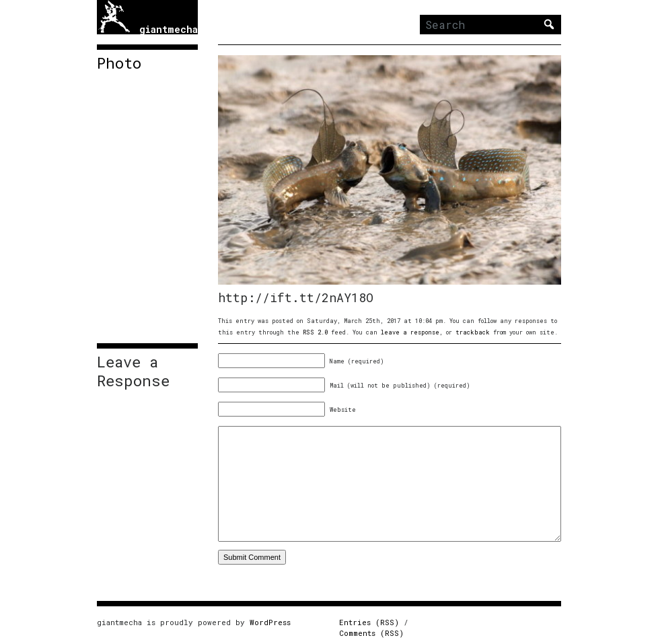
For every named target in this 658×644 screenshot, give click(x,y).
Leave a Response (133, 371)
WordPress (270, 622)
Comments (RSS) (371, 633)
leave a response (410, 332)
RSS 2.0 (315, 332)
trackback (473, 332)
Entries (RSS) (369, 622)
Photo (119, 63)
